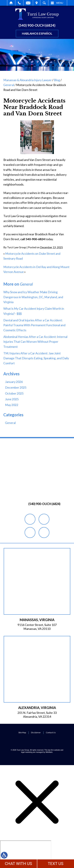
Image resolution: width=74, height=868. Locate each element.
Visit (37, 3)
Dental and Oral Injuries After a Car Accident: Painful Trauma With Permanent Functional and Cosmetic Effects (34, 325)
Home (11, 3)
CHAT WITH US (18, 864)
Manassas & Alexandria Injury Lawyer (28, 80)
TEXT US (56, 864)
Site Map (22, 732)
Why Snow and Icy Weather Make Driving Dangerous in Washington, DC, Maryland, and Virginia (33, 297)
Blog (57, 80)
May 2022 (12, 405)
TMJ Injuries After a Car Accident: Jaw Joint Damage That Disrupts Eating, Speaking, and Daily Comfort (36, 358)
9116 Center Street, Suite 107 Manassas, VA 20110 (37, 627)
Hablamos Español (37, 33)
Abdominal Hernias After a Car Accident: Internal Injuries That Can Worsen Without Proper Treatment (35, 342)
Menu (60, 3)
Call (19, 3)
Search (44, 3)
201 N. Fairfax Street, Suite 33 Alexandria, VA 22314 (37, 715)
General (9, 85)
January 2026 (14, 382)
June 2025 (12, 399)
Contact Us (51, 732)
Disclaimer (36, 732)
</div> (26, 853)
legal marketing (27, 752)
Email (28, 3)
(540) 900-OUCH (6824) (37, 25)
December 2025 (16, 388)
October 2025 (14, 393)
